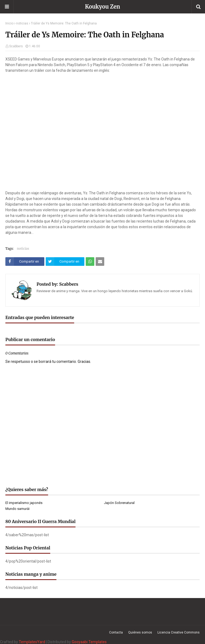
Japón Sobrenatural (119, 503)
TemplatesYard (32, 642)
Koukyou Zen (102, 7)
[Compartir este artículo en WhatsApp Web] (90, 262)
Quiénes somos (140, 632)
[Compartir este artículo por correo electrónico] (100, 262)
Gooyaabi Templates (89, 642)
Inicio (9, 23)
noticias (22, 23)
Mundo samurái (17, 509)
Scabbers (16, 46)
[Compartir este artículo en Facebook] (25, 262)
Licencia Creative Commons (179, 632)
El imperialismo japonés (24, 503)
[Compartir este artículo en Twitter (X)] (65, 262)
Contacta (116, 632)
